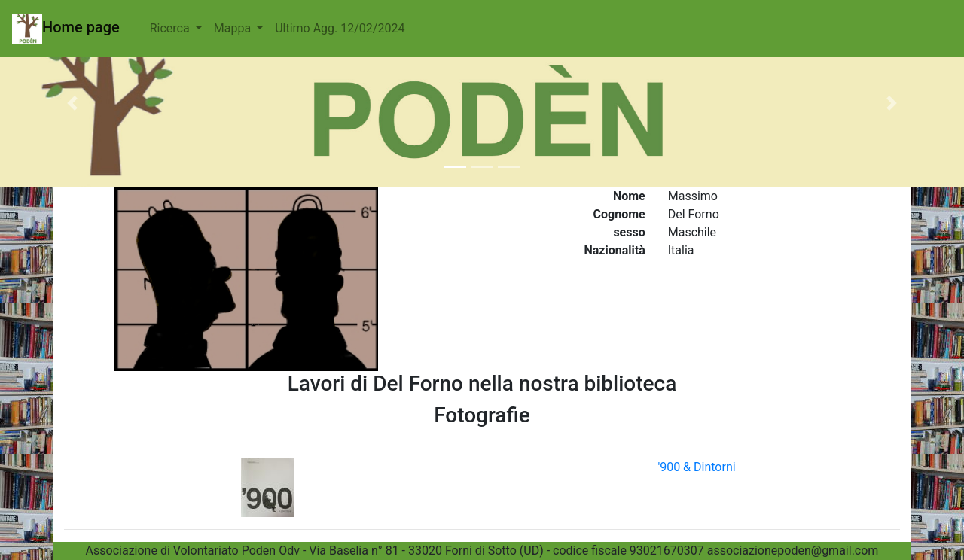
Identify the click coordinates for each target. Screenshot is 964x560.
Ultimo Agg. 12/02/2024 (340, 28)
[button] (72, 103)
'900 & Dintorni (696, 467)
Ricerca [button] (171, 28)
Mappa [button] (234, 28)
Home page (66, 29)
